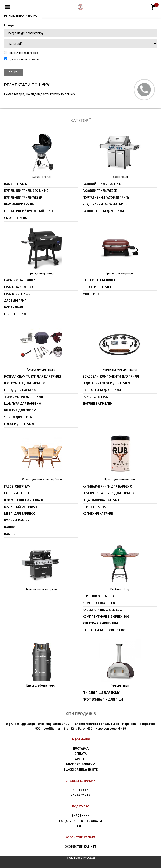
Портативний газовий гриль (106, 198)
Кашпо (10, 527)
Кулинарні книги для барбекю (107, 486)
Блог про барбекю (81, 764)
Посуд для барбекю (20, 390)
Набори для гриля (19, 424)
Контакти (80, 790)
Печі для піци (120, 685)
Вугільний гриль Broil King (26, 191)
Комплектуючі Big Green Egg (106, 617)
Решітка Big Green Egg (100, 623)
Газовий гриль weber (100, 191)
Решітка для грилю (20, 410)
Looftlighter (52, 729)
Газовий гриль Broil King (103, 184)
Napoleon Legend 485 (111, 729)
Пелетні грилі (15, 314)
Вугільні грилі (41, 177)
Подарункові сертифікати (80, 821)
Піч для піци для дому (101, 693)
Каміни (10, 534)
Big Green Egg (120, 589)
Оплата (81, 754)
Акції (80, 826)
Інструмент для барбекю (25, 383)
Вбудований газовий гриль (105, 204)
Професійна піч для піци (103, 699)
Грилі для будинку (41, 273)
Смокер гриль (16, 218)
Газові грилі (120, 177)
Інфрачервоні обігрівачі (24, 500)
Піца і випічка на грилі (101, 500)
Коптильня (14, 307)
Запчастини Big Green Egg (104, 630)
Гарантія (80, 759)
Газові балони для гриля (103, 211)
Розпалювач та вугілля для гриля (33, 376)
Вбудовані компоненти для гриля (111, 376)
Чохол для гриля (18, 417)
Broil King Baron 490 (78, 729)
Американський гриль (41, 589)
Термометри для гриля (24, 397)
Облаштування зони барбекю (41, 479)
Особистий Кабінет (81, 847)
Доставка (81, 748)
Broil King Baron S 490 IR (55, 724)
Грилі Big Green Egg (98, 596)
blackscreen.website (81, 770)
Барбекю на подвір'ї (20, 280)
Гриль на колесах (19, 287)
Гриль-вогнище (17, 294)
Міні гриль (91, 294)
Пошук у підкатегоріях (21, 53)
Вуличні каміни (17, 520)
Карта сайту (81, 795)
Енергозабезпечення (41, 685)
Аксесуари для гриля (41, 369)
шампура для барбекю (23, 404)
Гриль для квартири (120, 273)
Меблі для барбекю (20, 514)
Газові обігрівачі (18, 486)
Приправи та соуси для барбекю (109, 493)
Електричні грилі (97, 287)
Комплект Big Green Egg (102, 603)
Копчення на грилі (98, 514)
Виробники (80, 816)
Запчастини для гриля (102, 390)
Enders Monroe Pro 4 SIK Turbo (97, 724)
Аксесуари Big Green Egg (102, 610)
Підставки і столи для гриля (106, 383)
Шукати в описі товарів (22, 59)
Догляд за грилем (98, 404)
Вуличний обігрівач (21, 507)
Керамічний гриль (19, 204)
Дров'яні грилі (16, 301)
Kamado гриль (16, 184)
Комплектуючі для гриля (120, 369)
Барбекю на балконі (99, 280)
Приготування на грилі (120, 479)
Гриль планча (94, 507)
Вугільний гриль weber (23, 198)
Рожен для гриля (97, 397)
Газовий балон (17, 493)
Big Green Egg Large (20, 724)
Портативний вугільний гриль (29, 211)
